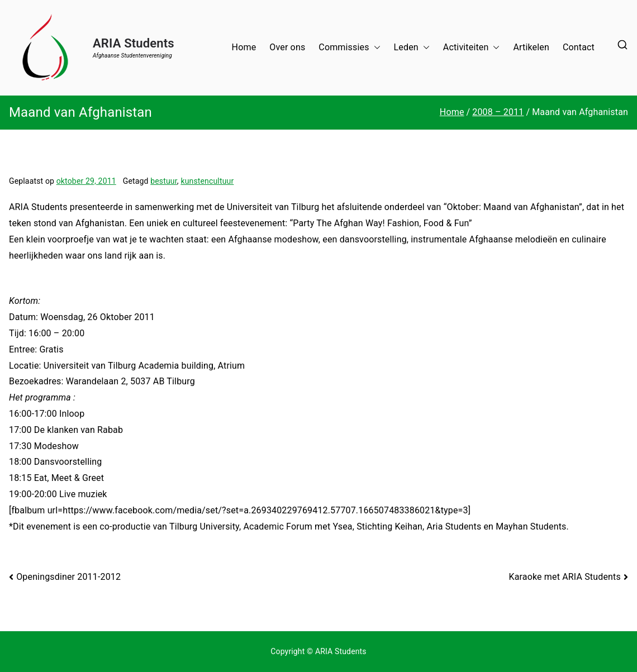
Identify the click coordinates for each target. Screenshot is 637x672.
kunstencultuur (207, 181)
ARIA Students (134, 43)
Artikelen (531, 47)
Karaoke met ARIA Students (564, 577)
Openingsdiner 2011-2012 (68, 577)
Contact (579, 47)
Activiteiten (472, 48)
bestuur (164, 181)
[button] (375, 48)
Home (244, 47)
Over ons (287, 47)
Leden (412, 48)
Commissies (349, 48)
